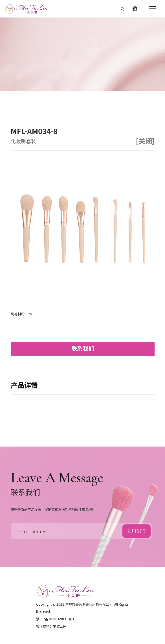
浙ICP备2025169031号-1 (55, 619)
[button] (136, 9)
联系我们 (83, 348)
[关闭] (145, 141)
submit (136, 531)
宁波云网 (60, 626)
